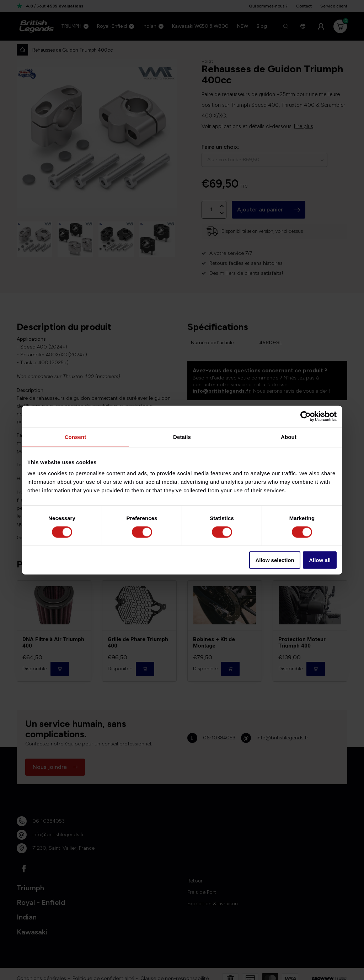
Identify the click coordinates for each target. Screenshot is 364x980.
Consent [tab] (76, 437)
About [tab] (289, 437)
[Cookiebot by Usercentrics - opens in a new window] (306, 416)
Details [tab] (182, 437)
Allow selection (275, 560)
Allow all (320, 560)
